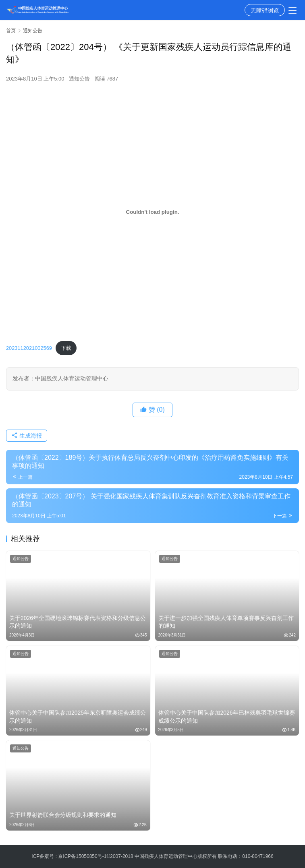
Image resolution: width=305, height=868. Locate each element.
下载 (66, 348)
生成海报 (27, 436)
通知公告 (79, 79)
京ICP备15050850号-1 (82, 856)
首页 (11, 31)
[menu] (293, 10)
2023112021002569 (29, 348)
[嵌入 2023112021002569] (152, 212)
